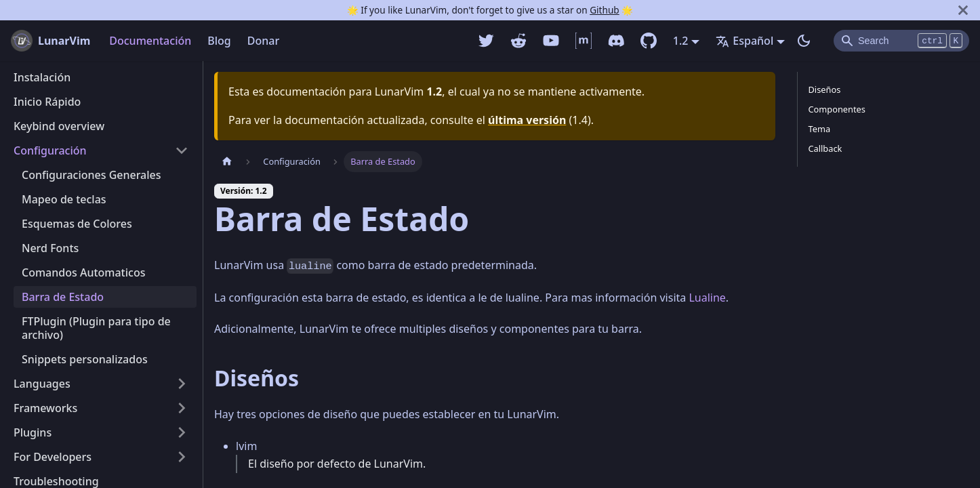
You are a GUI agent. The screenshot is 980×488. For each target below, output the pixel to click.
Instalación (42, 77)
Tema (820, 129)
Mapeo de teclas (64, 199)
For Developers (53, 457)
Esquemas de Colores (77, 224)
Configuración (50, 150)
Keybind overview (59, 126)
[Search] (901, 41)
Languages (42, 384)
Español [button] (744, 41)
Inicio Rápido (47, 102)
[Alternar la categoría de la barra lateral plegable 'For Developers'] (182, 457)
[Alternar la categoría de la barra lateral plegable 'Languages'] (182, 384)
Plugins (33, 432)
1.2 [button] (681, 41)
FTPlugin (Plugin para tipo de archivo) (96, 328)
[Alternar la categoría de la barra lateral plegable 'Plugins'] (182, 432)
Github (604, 10)
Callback (825, 148)
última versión (527, 120)
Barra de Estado (63, 297)
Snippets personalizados (85, 359)
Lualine (707, 298)
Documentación (150, 41)
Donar (263, 41)
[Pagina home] (227, 162)
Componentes (837, 109)
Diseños (825, 89)
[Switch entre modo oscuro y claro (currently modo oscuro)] (804, 41)
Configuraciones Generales (91, 175)
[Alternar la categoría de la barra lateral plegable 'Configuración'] (182, 150)
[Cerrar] (963, 10)
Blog (219, 41)
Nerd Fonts (50, 248)
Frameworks (45, 408)
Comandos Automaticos (83, 272)
